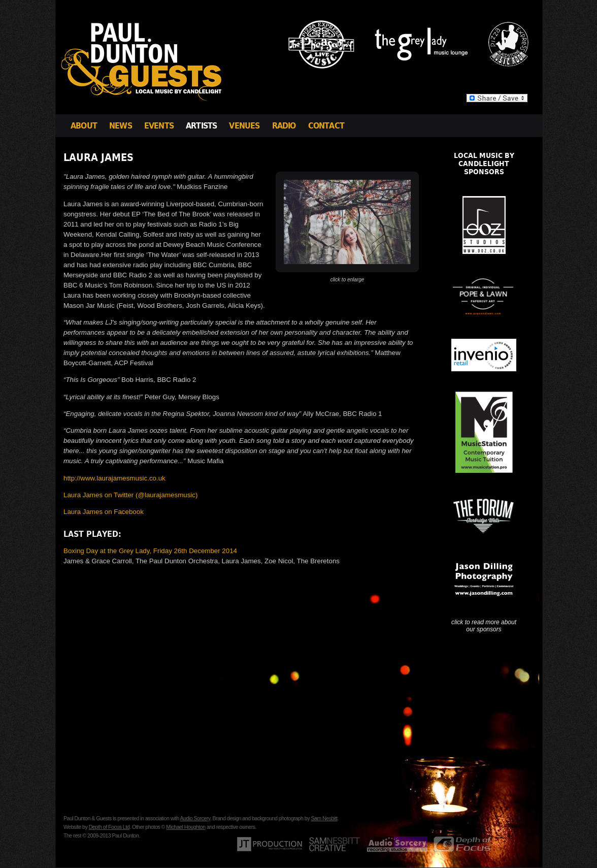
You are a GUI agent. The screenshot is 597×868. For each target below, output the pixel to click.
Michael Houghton (186, 827)
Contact (326, 126)
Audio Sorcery (195, 818)
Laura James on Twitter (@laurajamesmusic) (130, 495)
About (84, 126)
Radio (284, 126)
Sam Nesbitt (324, 818)
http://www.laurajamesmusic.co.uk (114, 478)
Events (159, 126)
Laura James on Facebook (104, 512)
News (121, 126)
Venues (244, 126)
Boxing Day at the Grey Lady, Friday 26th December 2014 (150, 551)
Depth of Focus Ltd (109, 827)
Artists (201, 126)
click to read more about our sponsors (484, 626)
